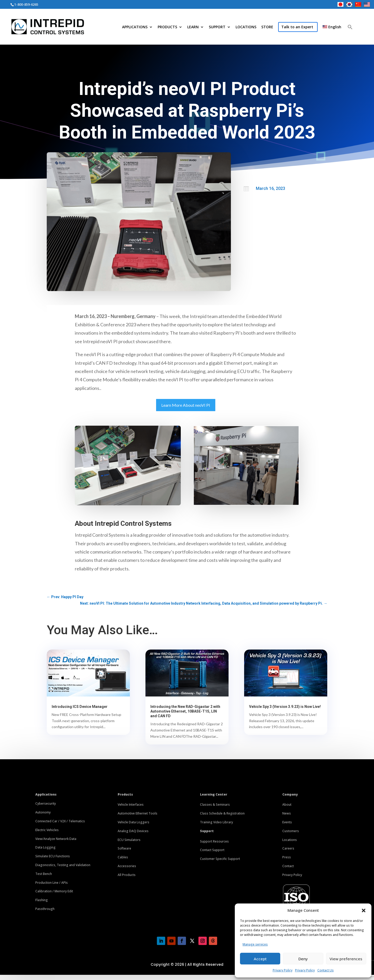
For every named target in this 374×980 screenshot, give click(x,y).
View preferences (346, 959)
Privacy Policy (283, 970)
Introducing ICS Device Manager (80, 707)
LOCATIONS (246, 27)
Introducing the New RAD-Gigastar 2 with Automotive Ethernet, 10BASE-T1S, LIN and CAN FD (185, 711)
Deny (303, 959)
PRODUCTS (167, 27)
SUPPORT (217, 27)
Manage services (255, 944)
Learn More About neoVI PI (186, 405)
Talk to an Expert (297, 27)
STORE (267, 27)
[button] (364, 910)
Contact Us (326, 970)
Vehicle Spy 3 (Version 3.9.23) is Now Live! (285, 707)
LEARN (193, 27)
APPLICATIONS (135, 27)
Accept (260, 959)
